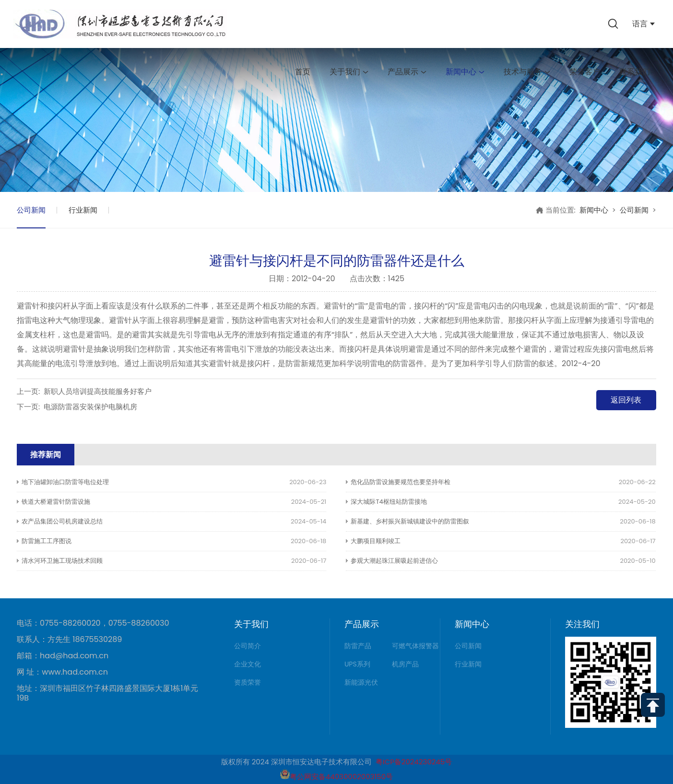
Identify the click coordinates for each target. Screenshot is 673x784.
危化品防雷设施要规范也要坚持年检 (401, 482)
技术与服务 (527, 72)
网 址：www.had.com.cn (62, 672)
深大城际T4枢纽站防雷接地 (389, 502)
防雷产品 (358, 646)
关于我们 (349, 72)
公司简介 (248, 646)
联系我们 (635, 72)
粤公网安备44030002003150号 (336, 777)
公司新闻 (31, 210)
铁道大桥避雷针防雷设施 (56, 502)
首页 (303, 72)
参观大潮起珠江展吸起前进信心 (394, 561)
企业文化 (248, 664)
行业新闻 (83, 210)
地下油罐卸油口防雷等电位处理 (65, 482)
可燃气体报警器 (415, 646)
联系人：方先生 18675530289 (69, 640)
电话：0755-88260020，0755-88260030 (93, 623)
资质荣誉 (248, 682)
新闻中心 (465, 72)
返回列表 (626, 400)
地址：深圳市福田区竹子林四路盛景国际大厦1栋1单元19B (107, 693)
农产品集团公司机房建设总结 (62, 521)
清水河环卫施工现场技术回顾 (62, 561)
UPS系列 (357, 664)
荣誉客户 (585, 72)
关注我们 (582, 624)
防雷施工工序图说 (47, 541)
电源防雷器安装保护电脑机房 (90, 407)
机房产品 (405, 664)
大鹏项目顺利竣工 (376, 541)
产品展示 (407, 72)
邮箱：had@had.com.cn (63, 656)
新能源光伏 (361, 682)
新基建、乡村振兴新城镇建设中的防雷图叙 (410, 521)
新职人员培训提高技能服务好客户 (98, 391)
